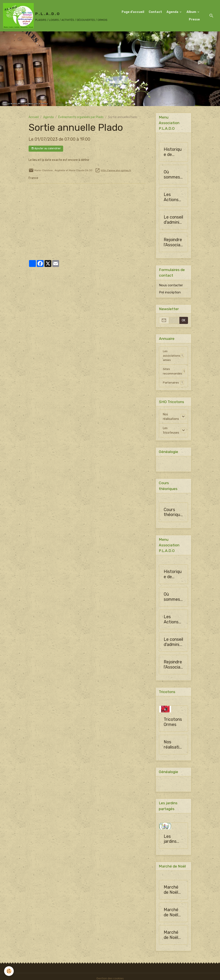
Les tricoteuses (171, 431)
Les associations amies (174, 356)
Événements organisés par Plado (81, 117)
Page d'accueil (133, 12)
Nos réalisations (171, 418)
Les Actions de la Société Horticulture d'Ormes (173, 197)
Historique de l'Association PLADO (173, 152)
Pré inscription (170, 293)
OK (184, 321)
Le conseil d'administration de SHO (173, 220)
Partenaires (173, 384)
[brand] (54, 16)
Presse (194, 19)
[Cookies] (9, 971)
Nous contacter (171, 285)
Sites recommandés (174, 372)
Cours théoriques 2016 (173, 514)
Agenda (173, 12)
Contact (155, 12)
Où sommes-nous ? (173, 175)
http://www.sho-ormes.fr (116, 170)
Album (192, 12)
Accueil (34, 117)
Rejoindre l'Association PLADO (173, 243)
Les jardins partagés (173, 842)
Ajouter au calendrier (46, 149)
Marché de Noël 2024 (171, 893)
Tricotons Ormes (173, 724)
